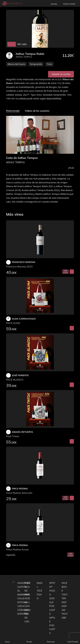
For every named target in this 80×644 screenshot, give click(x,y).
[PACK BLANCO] (40, 352)
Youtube (65, 616)
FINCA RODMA (20, 489)
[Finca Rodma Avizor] (40, 522)
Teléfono (39, 594)
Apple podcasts (52, 625)
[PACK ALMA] (40, 296)
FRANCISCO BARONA (24, 262)
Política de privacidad (27, 593)
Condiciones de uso (28, 614)
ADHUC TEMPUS (24, 57)
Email (40, 585)
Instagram (64, 606)
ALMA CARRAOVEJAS (24, 319)
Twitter (65, 597)
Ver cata (65, 272)
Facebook (64, 587)
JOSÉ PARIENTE (20, 375)
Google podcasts (52, 606)
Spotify (52, 585)
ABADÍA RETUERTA (22, 432)
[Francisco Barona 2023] (40, 239)
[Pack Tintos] (40, 409)
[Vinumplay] (12, 3)
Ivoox (52, 593)
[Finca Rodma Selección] (40, 466)
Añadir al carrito (61, 74)
